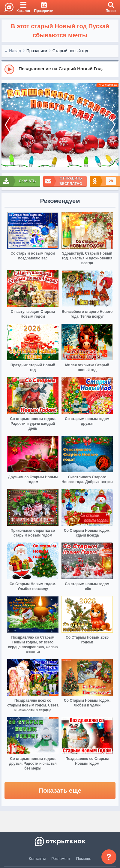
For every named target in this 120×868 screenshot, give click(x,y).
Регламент (61, 859)
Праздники (37, 51)
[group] (60, 69)
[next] (112, 125)
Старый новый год (70, 51)
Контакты (37, 859)
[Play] (9, 69)
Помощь (84, 859)
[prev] (7, 125)
